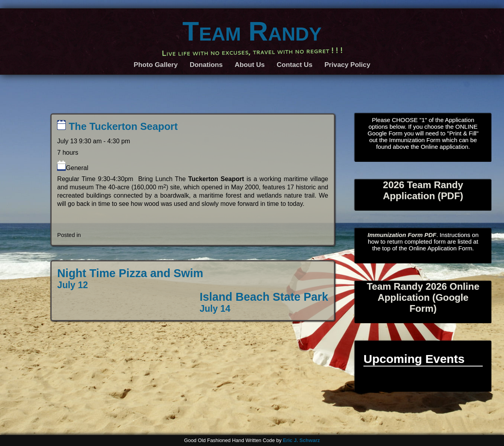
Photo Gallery (156, 65)
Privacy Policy (347, 65)
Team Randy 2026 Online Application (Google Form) (423, 297)
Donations (206, 65)
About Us (250, 65)
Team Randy (252, 31)
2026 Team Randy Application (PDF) (423, 190)
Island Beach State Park (264, 302)
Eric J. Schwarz (301, 440)
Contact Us (295, 65)
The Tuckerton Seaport (117, 126)
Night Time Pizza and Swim (130, 279)
